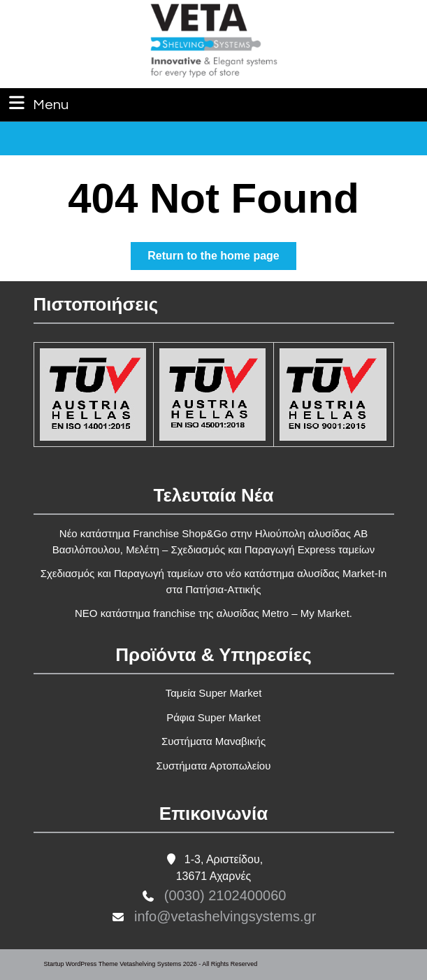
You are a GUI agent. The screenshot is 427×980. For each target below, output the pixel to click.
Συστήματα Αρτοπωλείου (214, 766)
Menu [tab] (37, 103)
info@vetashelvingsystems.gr (225, 916)
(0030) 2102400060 (225, 895)
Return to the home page (222, 258)
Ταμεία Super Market (214, 693)
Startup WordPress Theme (81, 964)
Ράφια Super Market (213, 717)
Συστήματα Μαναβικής (213, 741)
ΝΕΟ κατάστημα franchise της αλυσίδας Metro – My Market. (213, 613)
